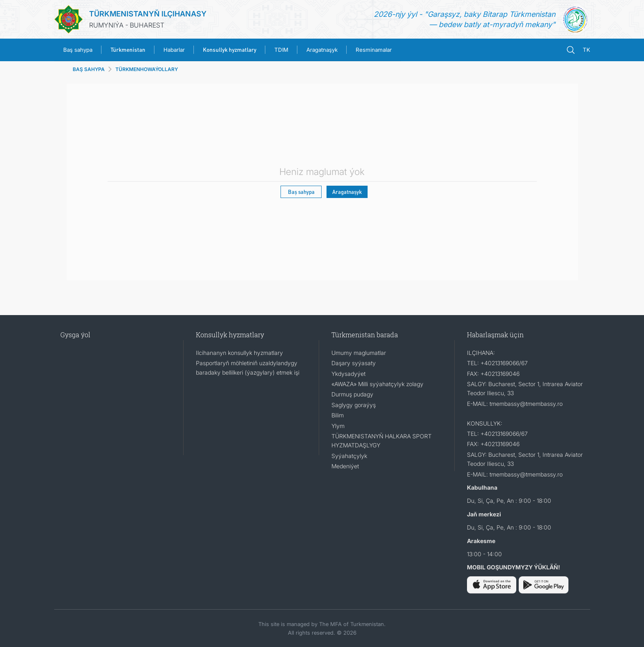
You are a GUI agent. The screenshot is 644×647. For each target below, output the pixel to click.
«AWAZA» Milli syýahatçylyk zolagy (377, 384)
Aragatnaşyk (322, 50)
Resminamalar (374, 50)
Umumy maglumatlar (359, 353)
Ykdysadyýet (348, 374)
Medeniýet (345, 466)
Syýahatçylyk (349, 456)
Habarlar (174, 50)
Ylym (338, 426)
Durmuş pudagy (352, 394)
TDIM (281, 50)
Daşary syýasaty (354, 363)
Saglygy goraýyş (354, 405)
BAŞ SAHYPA (89, 69)
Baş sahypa (78, 50)
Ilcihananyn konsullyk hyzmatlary (239, 353)
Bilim (338, 415)
